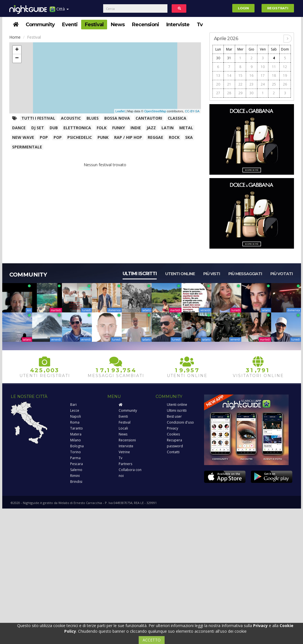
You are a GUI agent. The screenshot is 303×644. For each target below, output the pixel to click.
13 (218, 75)
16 (251, 75)
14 (229, 75)
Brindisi (76, 482)
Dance (19, 128)
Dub (54, 128)
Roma (75, 422)
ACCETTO (152, 640)
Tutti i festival (38, 118)
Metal (186, 128)
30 (218, 58)
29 (240, 93)
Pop (44, 137)
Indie (136, 128)
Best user (174, 416)
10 (263, 67)
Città (59, 11)
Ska (189, 137)
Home (15, 37)
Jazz (151, 128)
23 (251, 84)
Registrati (278, 8)
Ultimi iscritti (140, 274)
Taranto (77, 428)
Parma (75, 458)
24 (263, 84)
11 (274, 67)
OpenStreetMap (155, 111)
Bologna (77, 446)
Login (243, 8)
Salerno (76, 470)
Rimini (75, 476)
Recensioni (145, 25)
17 (263, 75)
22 (240, 84)
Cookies (173, 434)
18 (274, 75)
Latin (168, 128)
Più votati (281, 274)
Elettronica (77, 128)
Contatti (173, 452)
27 (218, 93)
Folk (102, 128)
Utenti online (180, 274)
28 (229, 93)
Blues (93, 118)
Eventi (70, 25)
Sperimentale (27, 147)
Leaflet (120, 111)
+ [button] (17, 50)
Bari (73, 405)
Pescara (77, 464)
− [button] (17, 58)
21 (229, 84)
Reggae (155, 137)
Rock (174, 137)
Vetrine (124, 452)
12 (285, 67)
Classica (177, 118)
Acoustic (71, 118)
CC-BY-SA (192, 111)
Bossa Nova (117, 118)
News (118, 25)
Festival (94, 25)
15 (240, 75)
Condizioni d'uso (180, 422)
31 (229, 58)
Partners (125, 464)
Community (40, 25)
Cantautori (149, 118)
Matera (76, 434)
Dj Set (38, 128)
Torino (76, 452)
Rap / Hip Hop (128, 137)
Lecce (75, 410)
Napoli (76, 416)
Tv (200, 25)
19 (285, 75)
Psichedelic (80, 137)
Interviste (178, 25)
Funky (119, 128)
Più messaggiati (245, 274)
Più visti (212, 274)
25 (274, 84)
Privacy (172, 428)
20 (218, 84)
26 (285, 84)
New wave (23, 137)
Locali (123, 428)
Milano (76, 440)
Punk (103, 137)
